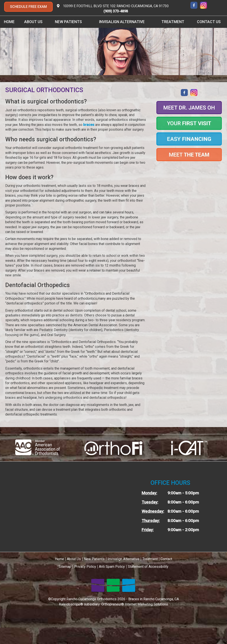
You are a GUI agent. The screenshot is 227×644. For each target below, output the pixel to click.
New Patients (68, 22)
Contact (166, 559)
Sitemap (65, 567)
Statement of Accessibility (148, 567)
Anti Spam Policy (112, 567)
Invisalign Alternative (122, 22)
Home (9, 22)
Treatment (173, 22)
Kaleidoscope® (71, 604)
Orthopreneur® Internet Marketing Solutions (135, 604)
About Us (33, 22)
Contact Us (209, 22)
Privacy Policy (85, 567)
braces (89, 125)
